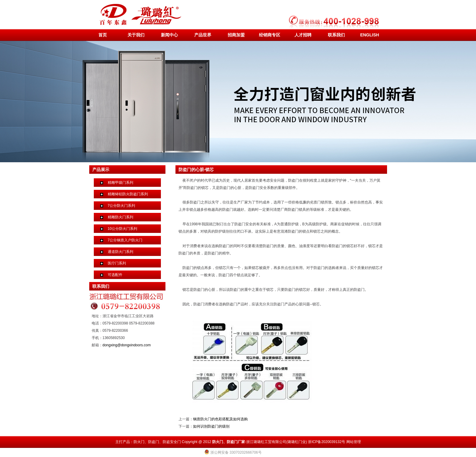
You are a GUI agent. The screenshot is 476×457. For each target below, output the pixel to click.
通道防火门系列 (121, 252)
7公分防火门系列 (122, 206)
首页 (103, 35)
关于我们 (136, 35)
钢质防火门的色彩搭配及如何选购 (220, 419)
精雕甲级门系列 (121, 183)
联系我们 (336, 35)
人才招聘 (303, 35)
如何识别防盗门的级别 (211, 426)
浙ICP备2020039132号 (326, 442)
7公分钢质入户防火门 (125, 240)
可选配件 (115, 275)
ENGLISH (369, 35)
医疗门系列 (117, 263)
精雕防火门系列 (121, 217)
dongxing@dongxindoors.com (127, 345)
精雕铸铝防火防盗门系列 (128, 194)
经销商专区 (270, 35)
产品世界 (203, 35)
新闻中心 (169, 35)
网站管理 (354, 442)
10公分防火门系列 (122, 229)
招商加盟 (236, 35)
